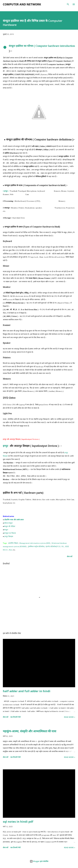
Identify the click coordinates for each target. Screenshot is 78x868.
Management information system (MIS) (35, 543)
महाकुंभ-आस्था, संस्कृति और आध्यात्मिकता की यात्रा (30, 731)
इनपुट (6, 446)
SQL (10, 550)
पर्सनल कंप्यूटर (8, 523)
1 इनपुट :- (6, 191)
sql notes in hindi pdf (18, 821)
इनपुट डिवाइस (8, 536)
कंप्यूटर (6, 530)
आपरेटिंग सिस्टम (13, 543)
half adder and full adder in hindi (27, 691)
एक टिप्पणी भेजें (15, 717)
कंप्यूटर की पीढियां (9, 526)
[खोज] (68, 4)
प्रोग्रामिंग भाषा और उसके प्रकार (14, 520)
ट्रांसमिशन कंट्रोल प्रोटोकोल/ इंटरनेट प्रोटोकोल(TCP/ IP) (46, 546)
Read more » (70, 717)
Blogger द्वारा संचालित (39, 861)
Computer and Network (22, 4)
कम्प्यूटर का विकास (10, 533)
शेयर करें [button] (70, 556)
